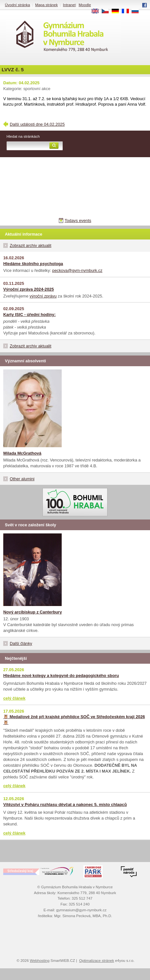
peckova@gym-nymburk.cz (77, 270)
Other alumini (22, 479)
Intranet (69, 5)
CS (107, 11)
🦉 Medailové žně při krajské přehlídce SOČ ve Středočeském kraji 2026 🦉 (74, 720)
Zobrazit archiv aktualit (31, 245)
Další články (21, 643)
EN (97, 11)
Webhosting (40, 961)
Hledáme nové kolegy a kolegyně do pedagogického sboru (61, 676)
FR (127, 11)
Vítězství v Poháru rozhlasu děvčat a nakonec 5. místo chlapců (65, 805)
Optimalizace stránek (97, 961)
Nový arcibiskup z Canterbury (33, 612)
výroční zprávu (43, 296)
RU (137, 11)
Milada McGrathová (22, 453)
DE (118, 11)
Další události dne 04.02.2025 (37, 124)
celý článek (14, 698)
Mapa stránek (46, 5)
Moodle (85, 5)
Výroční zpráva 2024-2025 (29, 289)
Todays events (78, 221)
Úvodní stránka (17, 5)
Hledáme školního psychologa (33, 264)
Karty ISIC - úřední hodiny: (29, 315)
